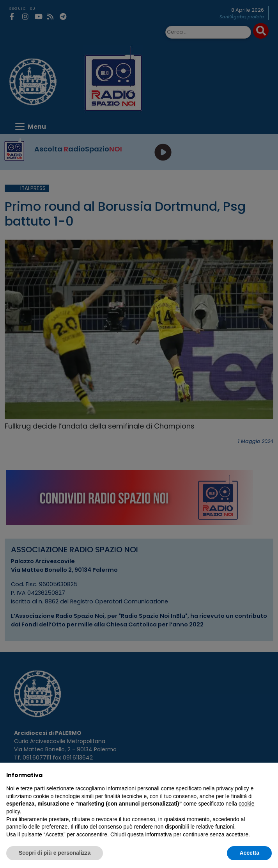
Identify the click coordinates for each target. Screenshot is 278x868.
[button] (268, 775)
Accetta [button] (249, 853)
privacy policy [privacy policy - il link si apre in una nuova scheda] (233, 788)
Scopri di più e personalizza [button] (55, 853)
